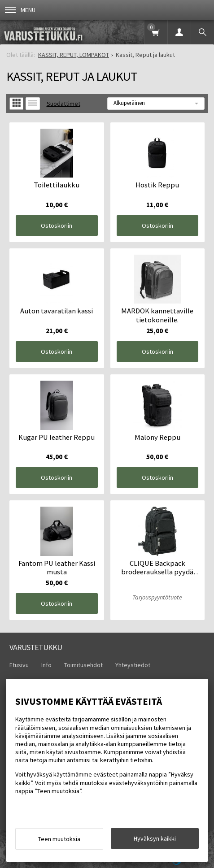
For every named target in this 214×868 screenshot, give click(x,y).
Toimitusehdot (83, 665)
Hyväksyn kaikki (155, 838)
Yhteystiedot (133, 665)
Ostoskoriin (57, 226)
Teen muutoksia (59, 839)
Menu (20, 10)
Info (46, 665)
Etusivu (19, 665)
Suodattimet (63, 104)
